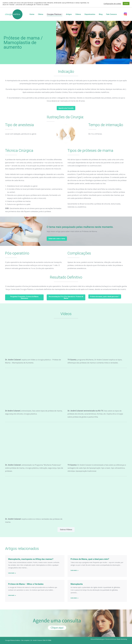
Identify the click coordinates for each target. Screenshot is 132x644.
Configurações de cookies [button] (112, 4)
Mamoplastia (77, 584)
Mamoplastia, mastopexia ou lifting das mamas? (31, 559)
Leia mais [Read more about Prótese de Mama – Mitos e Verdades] (12, 595)
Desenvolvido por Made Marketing (116, 639)
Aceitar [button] (126, 3)
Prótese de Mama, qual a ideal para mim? (90, 559)
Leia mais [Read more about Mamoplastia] (74, 598)
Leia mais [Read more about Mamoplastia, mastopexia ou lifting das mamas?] (12, 573)
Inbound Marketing (96, 639)
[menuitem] (32, 14)
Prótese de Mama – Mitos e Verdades (26, 584)
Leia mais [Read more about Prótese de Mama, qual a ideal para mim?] (74, 570)
